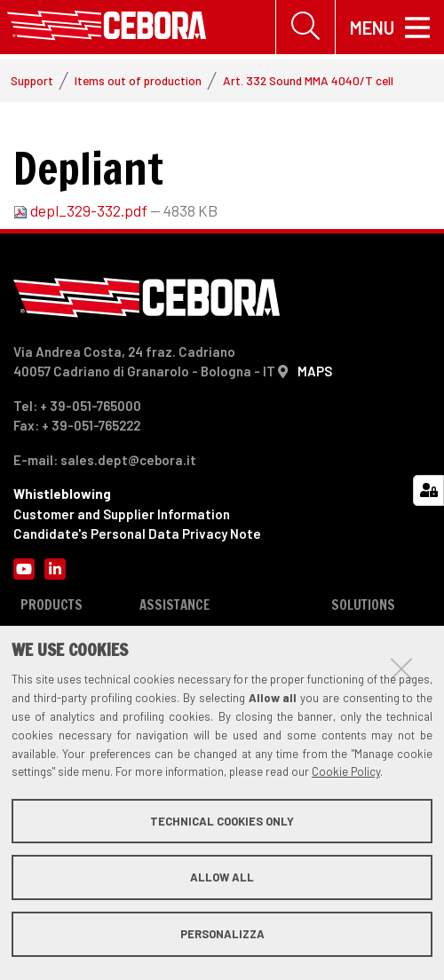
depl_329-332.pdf (82, 211)
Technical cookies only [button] (222, 821)
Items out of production (138, 81)
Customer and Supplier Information (122, 515)
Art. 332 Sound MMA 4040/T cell (308, 81)
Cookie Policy (346, 771)
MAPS (315, 372)
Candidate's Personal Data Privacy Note (137, 534)
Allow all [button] (222, 877)
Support (32, 81)
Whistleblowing (62, 494)
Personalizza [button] (222, 934)
